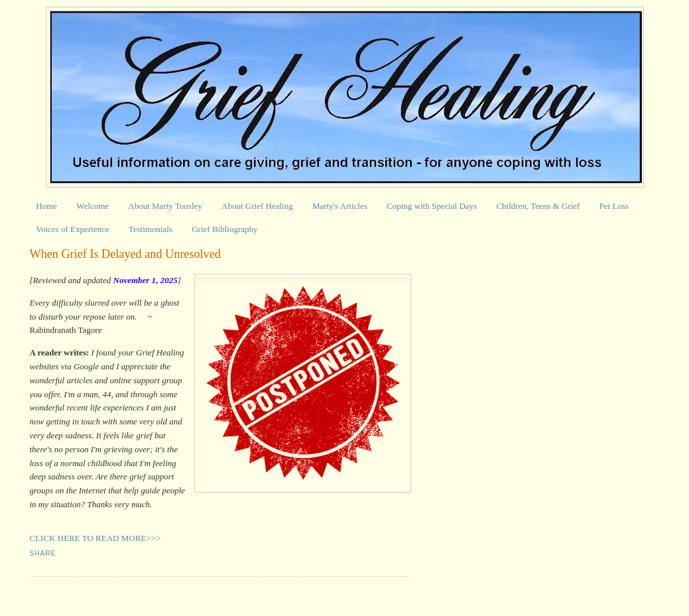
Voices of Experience (72, 229)
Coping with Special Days (432, 206)
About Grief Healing (257, 206)
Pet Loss (614, 206)
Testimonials (151, 229)
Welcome (93, 206)
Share (43, 553)
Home (46, 206)
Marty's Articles (340, 206)
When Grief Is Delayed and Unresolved (125, 254)
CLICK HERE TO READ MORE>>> (95, 538)
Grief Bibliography (224, 229)
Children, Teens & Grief (538, 206)
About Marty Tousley (165, 206)
